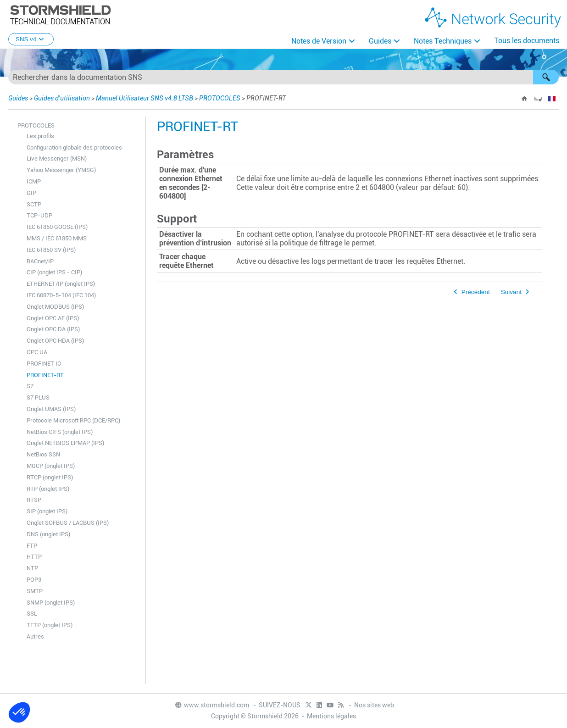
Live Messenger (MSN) (57, 158)
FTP (32, 546)
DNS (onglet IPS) (48, 534)
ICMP (34, 181)
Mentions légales (331, 716)
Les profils (40, 136)
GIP (31, 193)
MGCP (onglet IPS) (51, 466)
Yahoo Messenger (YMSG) (61, 170)
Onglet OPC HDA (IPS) (55, 341)
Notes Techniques (443, 41)
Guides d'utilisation (62, 98)
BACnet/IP (40, 261)
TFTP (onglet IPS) (50, 625)
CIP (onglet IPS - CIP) (54, 272)
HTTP (34, 557)
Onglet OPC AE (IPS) (53, 318)
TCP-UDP (39, 215)
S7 (30, 386)
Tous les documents (527, 41)
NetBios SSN (43, 454)
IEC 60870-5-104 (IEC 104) (61, 295)
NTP (32, 568)
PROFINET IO (44, 364)
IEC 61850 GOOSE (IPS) (57, 227)
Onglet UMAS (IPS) (51, 409)
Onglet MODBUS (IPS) (55, 307)
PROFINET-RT (45, 375)
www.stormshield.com (212, 705)
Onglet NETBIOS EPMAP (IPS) (65, 443)
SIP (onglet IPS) (47, 511)
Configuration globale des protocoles (74, 147)
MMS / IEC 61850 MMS (57, 238)
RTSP (34, 500)
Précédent (476, 292)
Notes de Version (319, 41)
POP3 (34, 580)
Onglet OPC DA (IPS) (53, 329)
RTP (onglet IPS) (48, 489)
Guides (380, 41)
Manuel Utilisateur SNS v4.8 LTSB (145, 98)
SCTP (34, 204)
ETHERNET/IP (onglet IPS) (61, 284)
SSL (32, 614)
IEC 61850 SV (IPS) (51, 250)
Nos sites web (374, 705)
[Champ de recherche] (283, 77)
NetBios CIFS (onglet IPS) (60, 432)
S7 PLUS (38, 397)
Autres (35, 636)
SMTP (35, 591)
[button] (546, 77)
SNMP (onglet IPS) (51, 603)
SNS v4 (31, 39)
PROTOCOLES (220, 98)
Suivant (511, 292)
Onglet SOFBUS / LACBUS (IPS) (68, 523)
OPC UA (37, 352)
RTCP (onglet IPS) (50, 477)
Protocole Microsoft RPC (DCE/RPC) (73, 420)
